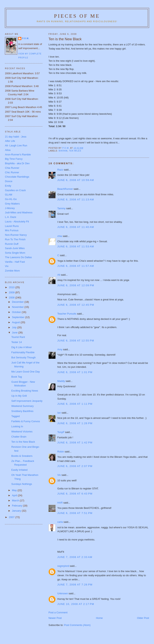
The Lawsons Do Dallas (18, 257)
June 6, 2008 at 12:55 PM (76, 341)
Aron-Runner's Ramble (18, 155)
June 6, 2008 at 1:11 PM (75, 404)
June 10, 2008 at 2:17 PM (76, 604)
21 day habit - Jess (16, 137)
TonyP (61, 432)
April (15, 495)
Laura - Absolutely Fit (17, 222)
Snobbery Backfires (22, 411)
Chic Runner (12, 172)
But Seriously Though (24, 357)
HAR (60, 503)
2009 (12, 292)
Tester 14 (17, 342)
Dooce (9, 181)
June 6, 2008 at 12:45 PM (76, 305)
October (17, 312)
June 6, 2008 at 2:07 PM (75, 466)
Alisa (8, 150)
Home (99, 618)
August (16, 322)
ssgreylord (63, 566)
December (18, 302)
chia (60, 236)
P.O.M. (26, 38)
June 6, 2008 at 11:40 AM (76, 227)
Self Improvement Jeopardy (27, 401)
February (17, 506)
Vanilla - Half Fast (15, 262)
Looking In (17, 426)
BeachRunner (65, 189)
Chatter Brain (19, 437)
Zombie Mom (12, 271)
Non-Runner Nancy (16, 235)
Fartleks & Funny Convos (26, 421)
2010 (12, 287)
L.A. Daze (10, 217)
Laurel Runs (12, 226)
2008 (12, 298)
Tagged (16, 416)
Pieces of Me (77, 16)
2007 (12, 517)
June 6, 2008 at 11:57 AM (76, 266)
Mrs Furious (12, 230)
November (18, 307)
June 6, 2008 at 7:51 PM (75, 513)
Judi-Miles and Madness (19, 212)
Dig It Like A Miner (22, 347)
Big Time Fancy (14, 159)
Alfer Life (10, 141)
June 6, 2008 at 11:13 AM (76, 200)
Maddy (61, 381)
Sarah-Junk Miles (15, 248)
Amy (60, 349)
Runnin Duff (12, 244)
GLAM (9, 195)
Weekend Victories (22, 432)
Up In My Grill (19, 396)
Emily (8, 186)
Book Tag (17, 377)
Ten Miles (75, 151)
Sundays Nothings (22, 484)
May (15, 490)
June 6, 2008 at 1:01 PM (75, 372)
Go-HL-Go (11, 199)
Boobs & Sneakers (22, 456)
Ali (59, 275)
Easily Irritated (19, 470)
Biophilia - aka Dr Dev (17, 163)
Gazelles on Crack (15, 190)
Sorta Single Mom (15, 253)
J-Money (10, 208)
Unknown (63, 593)
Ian (59, 413)
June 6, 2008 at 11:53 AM (76, 246)
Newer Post (55, 618)
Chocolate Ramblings (17, 177)
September (19, 317)
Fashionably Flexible (23, 352)
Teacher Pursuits (67, 314)
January (17, 511)
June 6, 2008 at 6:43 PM (75, 494)
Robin (61, 452)
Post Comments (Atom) (77, 625)
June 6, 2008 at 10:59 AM (76, 180)
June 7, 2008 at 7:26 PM (75, 585)
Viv (59, 475)
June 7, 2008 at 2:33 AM (75, 557)
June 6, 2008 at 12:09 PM (76, 285)
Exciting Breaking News (25, 391)
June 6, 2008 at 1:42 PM (75, 443)
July (15, 327)
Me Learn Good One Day (26, 372)
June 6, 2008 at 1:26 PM (75, 423)
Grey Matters (12, 204)
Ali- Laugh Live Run (16, 145)
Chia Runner (12, 168)
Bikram (63, 151)
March (16, 500)
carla (60, 522)
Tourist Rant (18, 337)
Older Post (143, 618)
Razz (60, 170)
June (15, 333)
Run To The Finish (15, 239)
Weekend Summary (23, 406)
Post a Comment (58, 612)
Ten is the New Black (23, 442)
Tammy (61, 208)
